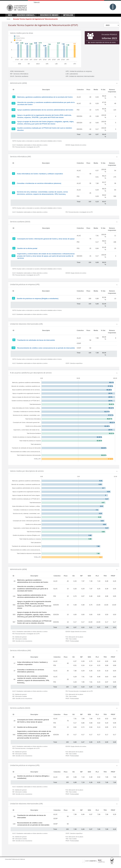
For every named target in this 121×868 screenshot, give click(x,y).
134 (13, 110)
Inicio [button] (10, 15)
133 (13, 103)
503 (13, 122)
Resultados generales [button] (26, 15)
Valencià (37, 2)
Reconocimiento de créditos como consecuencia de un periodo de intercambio (46, 348)
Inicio (9, 19)
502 (13, 116)
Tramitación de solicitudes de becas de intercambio (36, 340)
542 (13, 256)
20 (14, 239)
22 (14, 248)
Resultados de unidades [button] (49, 15)
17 (14, 174)
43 (14, 97)
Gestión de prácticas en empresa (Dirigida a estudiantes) (38, 299)
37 (14, 183)
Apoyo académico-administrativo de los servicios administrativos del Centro (45, 110)
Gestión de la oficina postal (27, 248)
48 (14, 298)
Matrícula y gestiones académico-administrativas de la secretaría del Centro (45, 97)
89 (14, 340)
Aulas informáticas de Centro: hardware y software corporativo (40, 174)
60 (14, 193)
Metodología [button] (68, 15)
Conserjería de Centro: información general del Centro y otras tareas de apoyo (46, 239)
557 (13, 129)
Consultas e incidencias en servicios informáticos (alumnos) (39, 183)
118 (13, 348)
